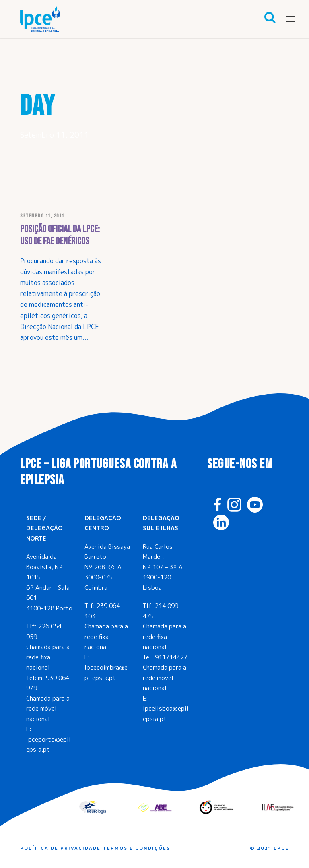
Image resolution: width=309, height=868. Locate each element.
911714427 (171, 657)
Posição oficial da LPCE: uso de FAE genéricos (60, 235)
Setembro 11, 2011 (42, 216)
